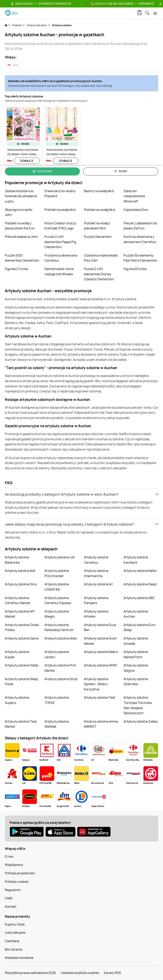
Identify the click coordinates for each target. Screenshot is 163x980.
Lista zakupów (15, 933)
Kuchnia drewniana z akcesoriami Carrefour (140, 239)
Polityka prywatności (20, 873)
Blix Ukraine (13, 949)
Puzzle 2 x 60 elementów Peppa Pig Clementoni (60, 242)
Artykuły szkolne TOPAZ (57, 700)
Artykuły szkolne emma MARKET (101, 724)
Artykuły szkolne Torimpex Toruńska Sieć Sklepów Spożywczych (138, 705)
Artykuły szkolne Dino (21, 584)
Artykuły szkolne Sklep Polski (21, 682)
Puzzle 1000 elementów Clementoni (22, 258)
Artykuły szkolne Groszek (136, 641)
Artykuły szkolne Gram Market (100, 641)
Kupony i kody (15, 924)
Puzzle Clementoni (98, 237)
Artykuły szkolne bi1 (98, 584)
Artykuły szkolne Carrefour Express (58, 600)
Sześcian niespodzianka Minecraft (134, 196)
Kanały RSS (112, 973)
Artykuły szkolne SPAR (100, 665)
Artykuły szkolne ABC (139, 598)
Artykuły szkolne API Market (20, 614)
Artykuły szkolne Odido (22, 665)
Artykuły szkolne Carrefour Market (18, 600)
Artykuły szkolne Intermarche (96, 573)
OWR (9, 898)
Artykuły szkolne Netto (140, 571)
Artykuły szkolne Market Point (136, 654)
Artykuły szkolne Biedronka (17, 560)
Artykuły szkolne (62, 25)
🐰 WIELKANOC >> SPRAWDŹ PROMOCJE (41, 4)
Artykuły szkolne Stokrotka (136, 682)
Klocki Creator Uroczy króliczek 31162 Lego (60, 226)
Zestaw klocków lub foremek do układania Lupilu (21, 196)
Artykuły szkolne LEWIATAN (57, 587)
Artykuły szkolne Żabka (141, 721)
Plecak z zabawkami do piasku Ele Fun (140, 226)
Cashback (12, 941)
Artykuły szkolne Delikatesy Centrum (59, 627)
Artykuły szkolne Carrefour (96, 560)
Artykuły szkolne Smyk (61, 679)
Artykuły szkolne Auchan (136, 614)
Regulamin (13, 890)
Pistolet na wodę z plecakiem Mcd (97, 226)
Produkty (17, 25)
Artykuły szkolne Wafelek (57, 724)
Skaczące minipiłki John (19, 212)
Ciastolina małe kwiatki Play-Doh (101, 258)
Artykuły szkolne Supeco (17, 700)
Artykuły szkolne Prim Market (60, 668)
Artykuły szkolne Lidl (59, 557)
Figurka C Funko (17, 269)
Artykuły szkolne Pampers (96, 600)
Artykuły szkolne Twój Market (21, 724)
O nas (9, 856)
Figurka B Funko (135, 269)
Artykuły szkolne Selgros (136, 668)
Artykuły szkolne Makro (101, 652)
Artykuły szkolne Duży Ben (100, 627)
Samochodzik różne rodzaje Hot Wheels (59, 271)
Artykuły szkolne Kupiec (17, 654)
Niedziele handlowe (19, 958)
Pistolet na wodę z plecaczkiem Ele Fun (20, 226)
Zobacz (27, 161)
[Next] (160, 4)
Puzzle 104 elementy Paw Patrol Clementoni (140, 258)
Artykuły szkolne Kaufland (136, 560)
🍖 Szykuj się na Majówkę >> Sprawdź (122, 4)
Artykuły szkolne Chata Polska (22, 627)
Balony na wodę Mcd (99, 191)
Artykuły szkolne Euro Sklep (139, 627)
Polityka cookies (17, 882)
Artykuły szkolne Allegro (57, 614)
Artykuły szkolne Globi (61, 638)
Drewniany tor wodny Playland (60, 194)
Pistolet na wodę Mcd (60, 210)
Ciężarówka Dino (136, 210)
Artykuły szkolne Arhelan (96, 614)
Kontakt (11, 907)
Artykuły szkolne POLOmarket (57, 573)
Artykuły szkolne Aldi (20, 571)
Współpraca (14, 865)
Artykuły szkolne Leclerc (57, 654)
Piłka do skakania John (21, 237)
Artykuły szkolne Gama (22, 638)
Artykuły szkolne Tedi (100, 697)
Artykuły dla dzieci (37, 25)
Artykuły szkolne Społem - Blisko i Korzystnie (96, 684)
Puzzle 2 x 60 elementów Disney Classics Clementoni (99, 274)
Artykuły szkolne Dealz (140, 584)
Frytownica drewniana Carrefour (61, 258)
